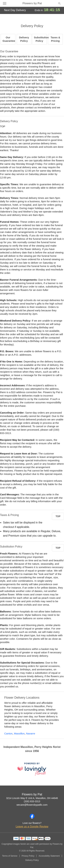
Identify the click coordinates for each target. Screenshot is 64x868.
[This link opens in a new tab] (32, 769)
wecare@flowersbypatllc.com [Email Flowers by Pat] (32, 805)
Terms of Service (10, 856)
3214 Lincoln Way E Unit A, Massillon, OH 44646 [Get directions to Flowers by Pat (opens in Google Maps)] (32, 798)
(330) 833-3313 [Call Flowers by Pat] (32, 801)
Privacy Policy (28, 856)
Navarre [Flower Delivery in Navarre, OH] (31, 733)
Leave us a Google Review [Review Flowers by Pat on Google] (32, 827)
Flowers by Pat (32, 3)
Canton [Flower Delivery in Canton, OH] (8, 733)
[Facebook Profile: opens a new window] (32, 816)
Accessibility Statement (49, 856)
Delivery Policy (32, 860)
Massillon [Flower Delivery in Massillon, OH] (19, 733)
